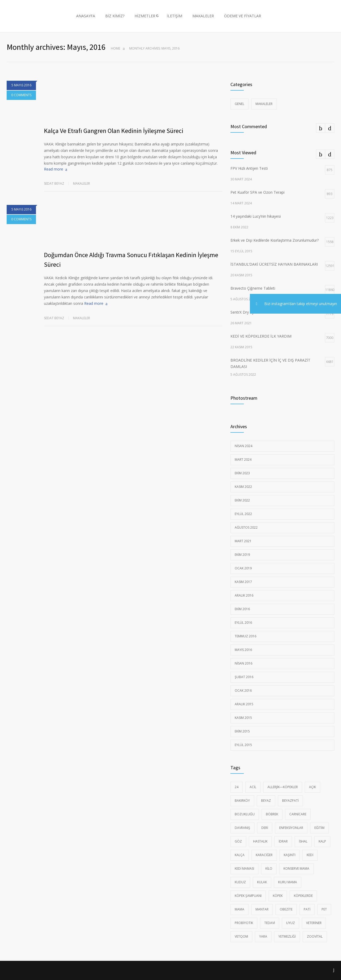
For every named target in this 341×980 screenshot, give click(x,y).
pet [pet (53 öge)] (324, 909)
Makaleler (82, 183)
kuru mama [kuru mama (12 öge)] (288, 882)
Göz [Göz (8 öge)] (238, 841)
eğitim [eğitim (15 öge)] (319, 828)
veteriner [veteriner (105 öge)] (314, 923)
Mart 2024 (243, 459)
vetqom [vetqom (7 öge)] (241, 936)
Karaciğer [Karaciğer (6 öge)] (264, 855)
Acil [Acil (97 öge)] (253, 787)
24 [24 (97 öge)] (237, 787)
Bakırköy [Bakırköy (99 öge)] (242, 801)
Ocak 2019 (243, 568)
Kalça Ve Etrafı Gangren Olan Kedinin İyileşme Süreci (114, 131)
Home (115, 48)
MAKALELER (203, 16)
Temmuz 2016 (245, 636)
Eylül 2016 (243, 623)
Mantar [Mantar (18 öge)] (262, 909)
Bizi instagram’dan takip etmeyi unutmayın (293, 304)
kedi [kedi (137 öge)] (310, 855)
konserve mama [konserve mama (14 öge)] (296, 868)
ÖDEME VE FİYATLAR (243, 16)
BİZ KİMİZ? (115, 16)
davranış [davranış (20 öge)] (242, 828)
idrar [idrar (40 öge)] (283, 841)
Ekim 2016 (242, 609)
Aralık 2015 (244, 704)
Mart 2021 (243, 541)
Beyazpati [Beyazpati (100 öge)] (290, 801)
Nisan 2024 (243, 446)
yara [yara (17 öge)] (263, 936)
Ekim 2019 (242, 555)
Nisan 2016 (243, 663)
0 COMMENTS (21, 95)
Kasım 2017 (243, 582)
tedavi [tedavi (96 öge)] (270, 923)
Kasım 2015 (243, 718)
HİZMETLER (145, 16)
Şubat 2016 (244, 677)
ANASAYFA (86, 16)
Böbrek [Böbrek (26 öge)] (272, 814)
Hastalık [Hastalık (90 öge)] (260, 841)
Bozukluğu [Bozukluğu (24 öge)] (245, 814)
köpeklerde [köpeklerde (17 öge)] (303, 896)
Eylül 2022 (243, 514)
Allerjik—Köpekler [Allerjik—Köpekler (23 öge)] (283, 787)
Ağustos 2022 (246, 527)
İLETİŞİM (174, 16)
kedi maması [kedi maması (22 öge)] (244, 868)
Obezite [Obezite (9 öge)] (286, 909)
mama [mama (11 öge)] (239, 909)
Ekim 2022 (242, 500)
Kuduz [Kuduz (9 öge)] (240, 882)
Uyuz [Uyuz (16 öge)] (291, 923)
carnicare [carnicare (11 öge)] (298, 814)
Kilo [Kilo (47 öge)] (269, 868)
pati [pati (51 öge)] (307, 909)
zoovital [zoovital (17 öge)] (315, 936)
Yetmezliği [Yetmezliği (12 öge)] (287, 936)
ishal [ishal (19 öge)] (303, 841)
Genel (239, 104)
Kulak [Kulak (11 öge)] (262, 882)
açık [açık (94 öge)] (312, 787)
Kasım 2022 (243, 487)
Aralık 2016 (244, 595)
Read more (54, 169)
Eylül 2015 (243, 745)
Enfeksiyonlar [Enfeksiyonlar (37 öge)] (291, 828)
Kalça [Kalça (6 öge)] (240, 855)
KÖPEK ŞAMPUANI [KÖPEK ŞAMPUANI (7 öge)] (248, 896)
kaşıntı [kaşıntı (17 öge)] (290, 855)
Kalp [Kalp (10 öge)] (322, 841)
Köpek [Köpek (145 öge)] (278, 896)
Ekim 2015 (242, 731)
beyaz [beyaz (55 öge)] (266, 801)
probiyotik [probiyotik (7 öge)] (244, 923)
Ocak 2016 (243, 691)
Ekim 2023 (242, 473)
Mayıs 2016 (243, 650)
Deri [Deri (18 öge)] (265, 828)
